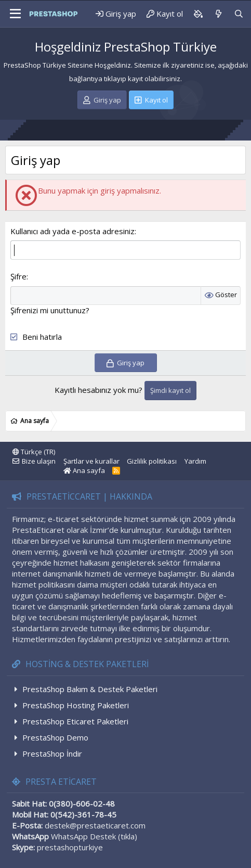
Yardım (195, 461)
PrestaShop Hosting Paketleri (76, 705)
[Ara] (239, 14)
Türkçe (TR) (34, 452)
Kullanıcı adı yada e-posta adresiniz (72, 231)
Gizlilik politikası (152, 461)
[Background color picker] (198, 14)
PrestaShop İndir (52, 754)
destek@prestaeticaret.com (95, 825)
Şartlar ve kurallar (91, 461)
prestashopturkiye (70, 847)
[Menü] (12, 14)
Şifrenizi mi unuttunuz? (50, 310)
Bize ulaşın (39, 461)
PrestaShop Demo (55, 737)
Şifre (18, 276)
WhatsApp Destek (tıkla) (94, 836)
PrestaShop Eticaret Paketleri (75, 721)
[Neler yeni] (218, 14)
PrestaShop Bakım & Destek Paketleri (90, 689)
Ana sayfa (84, 470)
